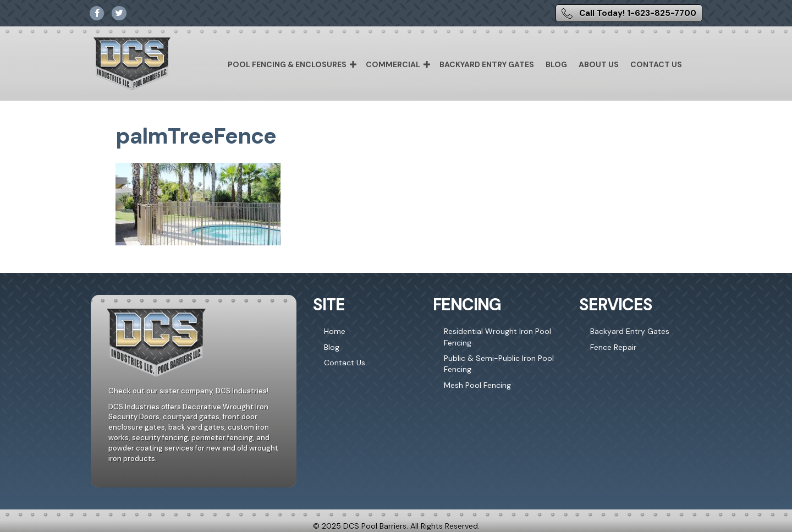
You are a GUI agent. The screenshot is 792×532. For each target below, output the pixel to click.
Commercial (393, 64)
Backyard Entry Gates (487, 64)
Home (335, 331)
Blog (556, 64)
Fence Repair (613, 347)
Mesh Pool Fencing (477, 385)
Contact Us (656, 64)
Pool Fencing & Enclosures (287, 64)
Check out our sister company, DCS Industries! (188, 391)
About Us (599, 64)
